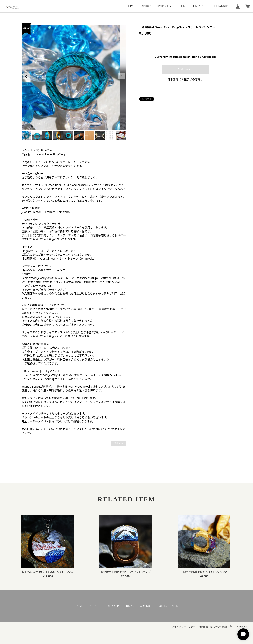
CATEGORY (164, 6)
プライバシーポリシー (184, 627)
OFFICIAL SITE (220, 6)
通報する (119, 443)
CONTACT (198, 6)
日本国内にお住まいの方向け (185, 79)
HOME (131, 6)
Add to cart (185, 69)
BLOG (181, 6)
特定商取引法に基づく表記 (213, 627)
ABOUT (146, 6)
